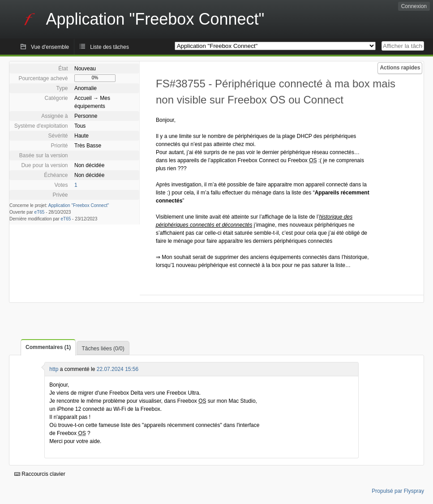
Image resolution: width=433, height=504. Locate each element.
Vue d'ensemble (50, 47)
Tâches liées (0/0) (103, 349)
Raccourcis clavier (40, 474)
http (54, 369)
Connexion (414, 6)
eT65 (40, 212)
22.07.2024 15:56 (118, 369)
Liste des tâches (109, 47)
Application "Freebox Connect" (79, 205)
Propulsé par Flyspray (398, 491)
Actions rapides (400, 68)
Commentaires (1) (48, 347)
